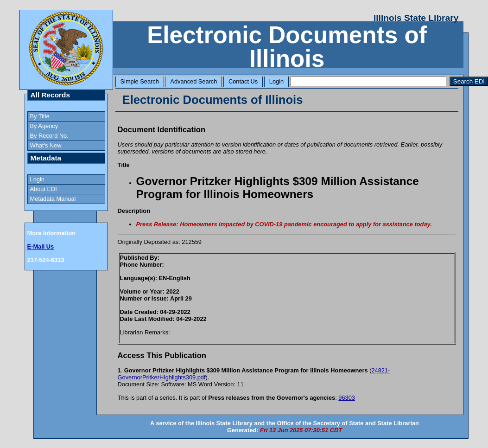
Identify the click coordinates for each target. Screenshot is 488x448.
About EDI (44, 189)
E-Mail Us (41, 246)
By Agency (44, 126)
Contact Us (243, 81)
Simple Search (140, 81)
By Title (40, 116)
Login (276, 81)
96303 (347, 398)
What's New (46, 145)
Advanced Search (193, 81)
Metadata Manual (53, 199)
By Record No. (49, 136)
